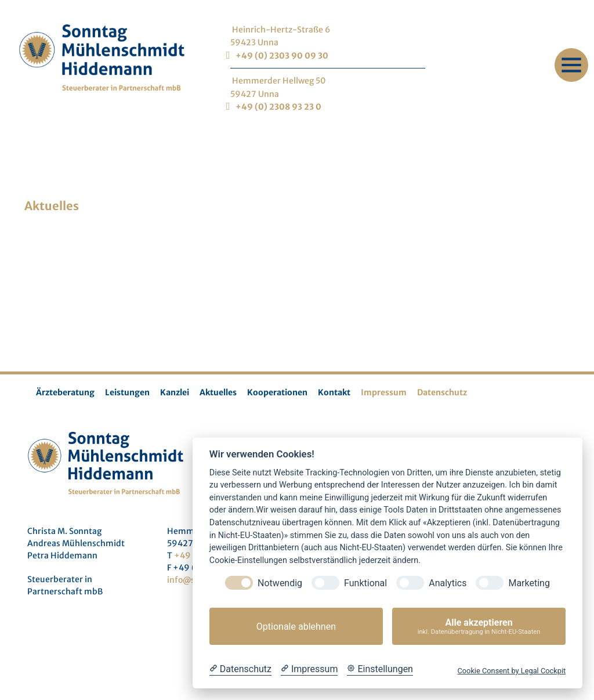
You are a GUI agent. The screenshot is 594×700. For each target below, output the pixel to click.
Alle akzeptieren (479, 627)
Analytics (448, 583)
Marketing (529, 583)
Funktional (365, 583)
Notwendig (280, 583)
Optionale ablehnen (296, 627)
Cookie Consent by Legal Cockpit (511, 671)
